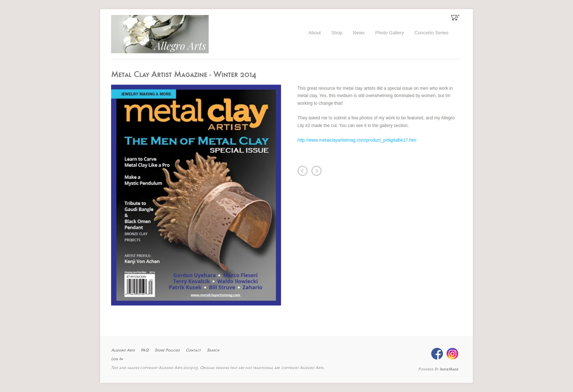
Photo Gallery (390, 33)
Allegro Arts (123, 350)
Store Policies (167, 350)
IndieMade (449, 369)
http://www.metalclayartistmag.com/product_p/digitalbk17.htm (357, 140)
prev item (303, 171)
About (315, 33)
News (359, 33)
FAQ (145, 350)
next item (316, 171)
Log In (117, 359)
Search (213, 350)
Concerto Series (431, 33)
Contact (193, 350)
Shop (337, 33)
